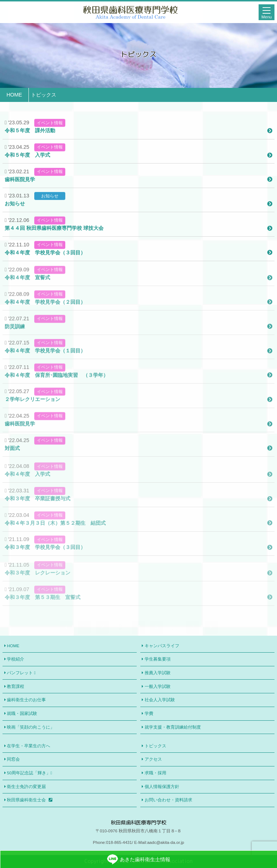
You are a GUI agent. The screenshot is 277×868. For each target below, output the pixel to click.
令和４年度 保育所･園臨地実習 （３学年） (138, 388)
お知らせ (50, 203)
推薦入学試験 (158, 673)
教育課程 (16, 686)
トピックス (155, 746)
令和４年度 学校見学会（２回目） (138, 315)
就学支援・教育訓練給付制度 (173, 727)
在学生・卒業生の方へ (28, 746)
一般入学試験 (158, 686)
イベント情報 (50, 130)
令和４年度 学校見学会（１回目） (138, 363)
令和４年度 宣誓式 (138, 290)
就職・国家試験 (22, 713)
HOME (13, 646)
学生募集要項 (158, 659)
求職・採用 (155, 773)
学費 (149, 713)
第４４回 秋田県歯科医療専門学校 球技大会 (138, 235)
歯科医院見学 (138, 187)
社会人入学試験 (160, 700)
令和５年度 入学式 (138, 162)
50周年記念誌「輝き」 (29, 773)
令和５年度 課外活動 (138, 138)
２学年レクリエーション (138, 412)
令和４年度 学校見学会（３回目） (138, 260)
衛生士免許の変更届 (26, 787)
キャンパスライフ (162, 646)
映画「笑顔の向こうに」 (31, 727)
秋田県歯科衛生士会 (30, 800)
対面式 (138, 461)
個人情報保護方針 (162, 787)
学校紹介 (16, 659)
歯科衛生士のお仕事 (26, 700)
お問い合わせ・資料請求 (168, 800)
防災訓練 (138, 339)
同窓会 (13, 759)
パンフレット (21, 673)
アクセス (153, 759)
